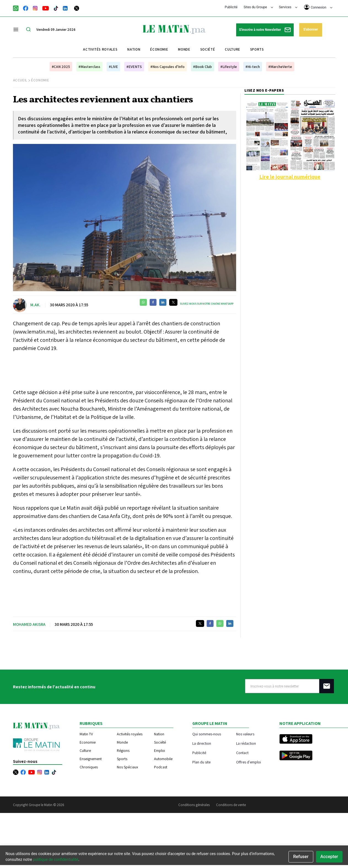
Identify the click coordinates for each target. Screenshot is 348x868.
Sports (257, 49)
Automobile (163, 759)
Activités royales (100, 49)
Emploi (160, 750)
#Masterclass (89, 67)
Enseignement (91, 759)
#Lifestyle (229, 67)
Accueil (20, 80)
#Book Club (203, 67)
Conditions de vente (231, 805)
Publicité (231, 7)
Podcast (161, 767)
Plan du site (201, 762)
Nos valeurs (245, 734)
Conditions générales (194, 805)
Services (288, 7)
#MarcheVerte (280, 67)
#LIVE (113, 67)
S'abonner (311, 29)
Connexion (318, 7)
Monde (184, 49)
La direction (202, 743)
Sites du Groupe (258, 7)
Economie (88, 742)
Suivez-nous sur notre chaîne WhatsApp (207, 304)
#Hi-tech (253, 67)
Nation (134, 49)
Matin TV (86, 734)
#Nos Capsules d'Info (168, 67)
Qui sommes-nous (207, 734)
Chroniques (89, 767)
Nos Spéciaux (127, 767)
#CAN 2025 (61, 67)
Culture (233, 49)
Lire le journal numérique (290, 177)
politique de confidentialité (56, 859)
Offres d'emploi (249, 762)
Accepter (329, 857)
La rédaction (246, 743)
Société (208, 49)
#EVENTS (134, 67)
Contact (242, 753)
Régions (123, 750)
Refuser (301, 857)
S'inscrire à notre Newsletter (265, 30)
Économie (159, 49)
